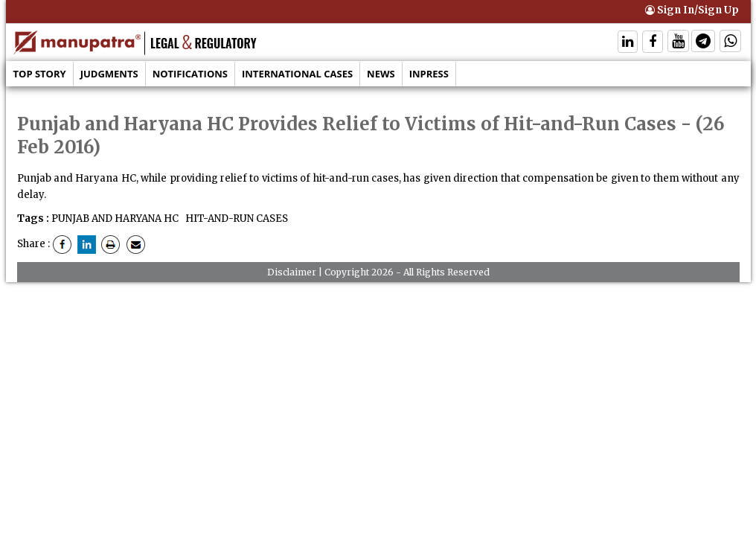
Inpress (429, 74)
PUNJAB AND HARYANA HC (115, 218)
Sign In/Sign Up (692, 10)
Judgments (109, 74)
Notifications (190, 74)
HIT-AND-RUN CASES (236, 218)
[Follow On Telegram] (703, 43)
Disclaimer (292, 272)
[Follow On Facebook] (653, 43)
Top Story (40, 74)
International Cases (297, 74)
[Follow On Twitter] (678, 43)
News (381, 74)
